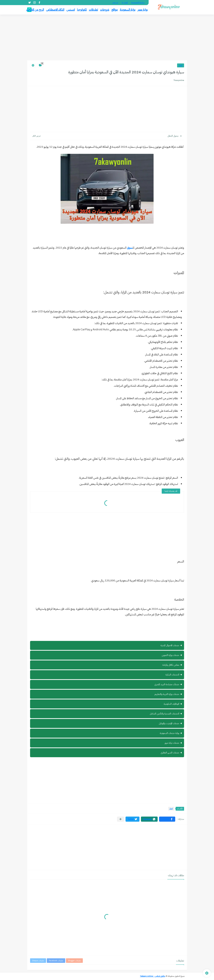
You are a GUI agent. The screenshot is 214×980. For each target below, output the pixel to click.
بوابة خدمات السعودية (170, 733)
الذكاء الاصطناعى (55, 10)
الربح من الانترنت (35, 10)
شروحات (105, 10)
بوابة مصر (143, 10)
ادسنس (71, 10)
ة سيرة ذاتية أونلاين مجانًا (107, 723)
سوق (130, 248)
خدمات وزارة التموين (170, 655)
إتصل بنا (125, 3)
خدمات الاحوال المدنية (170, 645)
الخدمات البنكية (172, 675)
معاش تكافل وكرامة (171, 665)
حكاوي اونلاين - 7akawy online (153, 976)
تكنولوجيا (82, 10)
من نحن (115, 3)
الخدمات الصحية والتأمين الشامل (165, 714)
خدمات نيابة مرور (172, 743)
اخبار (181, 65)
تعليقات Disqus (38, 961)
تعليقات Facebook (56, 961)
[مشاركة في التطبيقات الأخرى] (121, 819)
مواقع (115, 10)
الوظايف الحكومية (172, 704)
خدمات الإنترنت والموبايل (169, 723)
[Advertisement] (107, 38)
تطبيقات (93, 10)
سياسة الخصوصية (138, 3)
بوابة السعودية (128, 10)
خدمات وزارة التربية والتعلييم (167, 694)
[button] (167, 819)
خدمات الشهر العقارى (170, 753)
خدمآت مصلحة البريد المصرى (167, 684)
